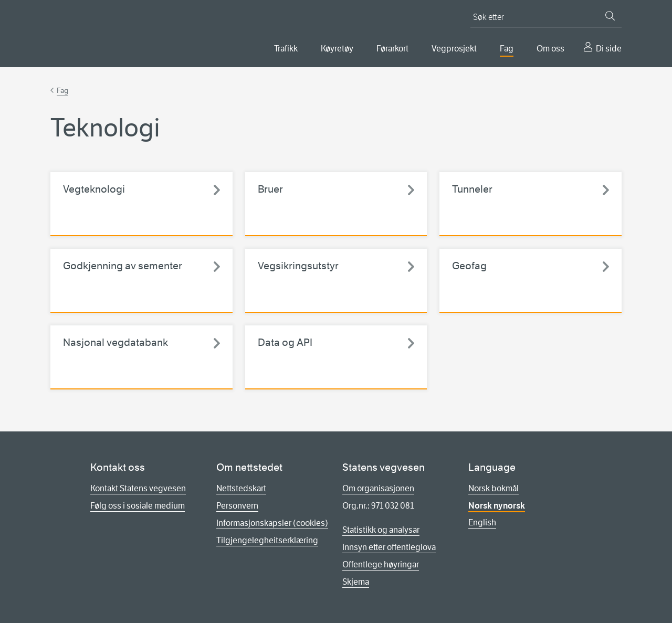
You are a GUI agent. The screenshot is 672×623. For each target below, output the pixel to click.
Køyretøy (337, 49)
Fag (507, 49)
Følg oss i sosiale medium (138, 506)
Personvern (237, 506)
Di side (609, 49)
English (482, 522)
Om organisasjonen (378, 488)
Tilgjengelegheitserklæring (267, 540)
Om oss (550, 49)
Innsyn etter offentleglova (389, 547)
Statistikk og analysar (381, 530)
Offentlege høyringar (381, 564)
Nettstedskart (241, 488)
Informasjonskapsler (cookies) (272, 523)
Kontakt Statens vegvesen (138, 488)
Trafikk (286, 49)
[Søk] (610, 16)
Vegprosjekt (454, 49)
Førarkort (392, 49)
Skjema (356, 582)
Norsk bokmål (493, 488)
